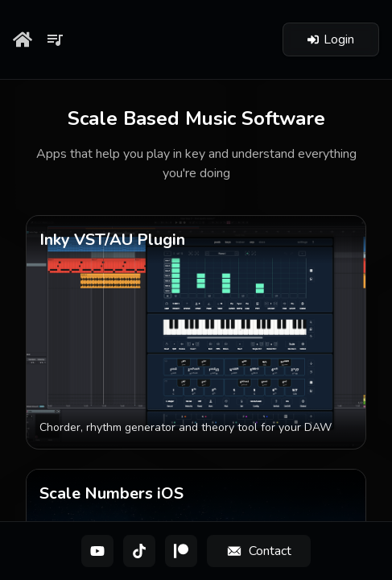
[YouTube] (97, 551)
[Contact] (259, 551)
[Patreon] (181, 551)
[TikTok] (139, 551)
